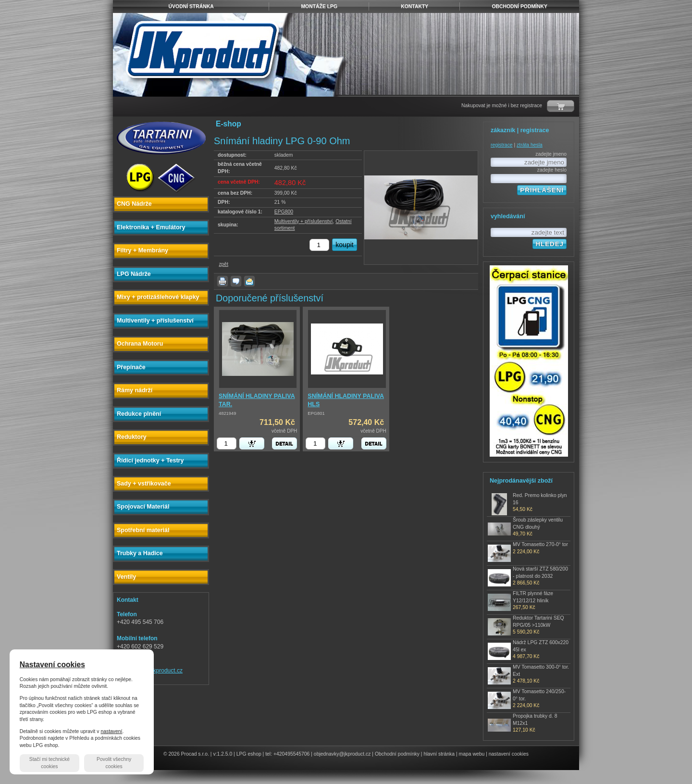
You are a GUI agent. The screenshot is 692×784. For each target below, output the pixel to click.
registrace (502, 145)
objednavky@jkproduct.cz (342, 754)
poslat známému (249, 281)
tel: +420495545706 (287, 754)
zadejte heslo (552, 170)
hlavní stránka (439, 754)
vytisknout (222, 281)
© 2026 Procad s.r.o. (186, 754)
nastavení (111, 731)
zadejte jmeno (551, 154)
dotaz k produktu (236, 281)
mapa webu (472, 754)
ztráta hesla (530, 145)
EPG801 (316, 413)
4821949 (227, 413)
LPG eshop (249, 754)
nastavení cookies (509, 754)
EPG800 (284, 212)
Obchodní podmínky (397, 754)
